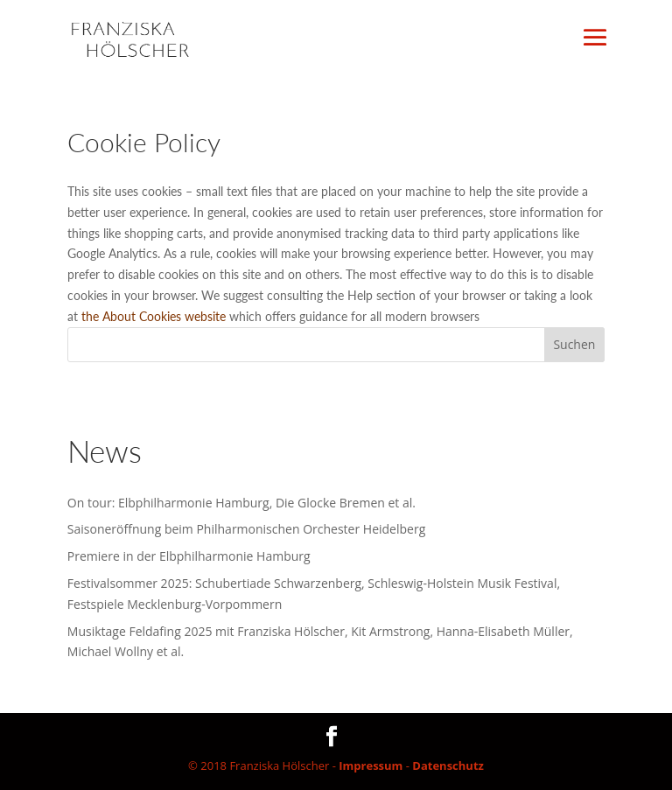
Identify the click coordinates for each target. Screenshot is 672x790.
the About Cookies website (154, 316)
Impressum (371, 766)
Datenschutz (448, 766)
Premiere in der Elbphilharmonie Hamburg (189, 556)
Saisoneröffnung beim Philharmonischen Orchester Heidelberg (246, 529)
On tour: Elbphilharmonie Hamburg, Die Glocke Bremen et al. (241, 503)
